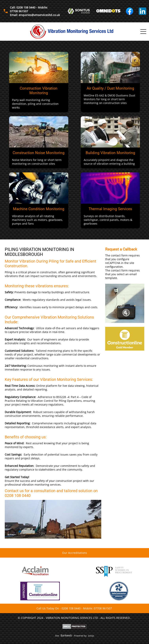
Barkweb (66, 635)
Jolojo (91, 636)
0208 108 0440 (71, 608)
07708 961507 (103, 608)
